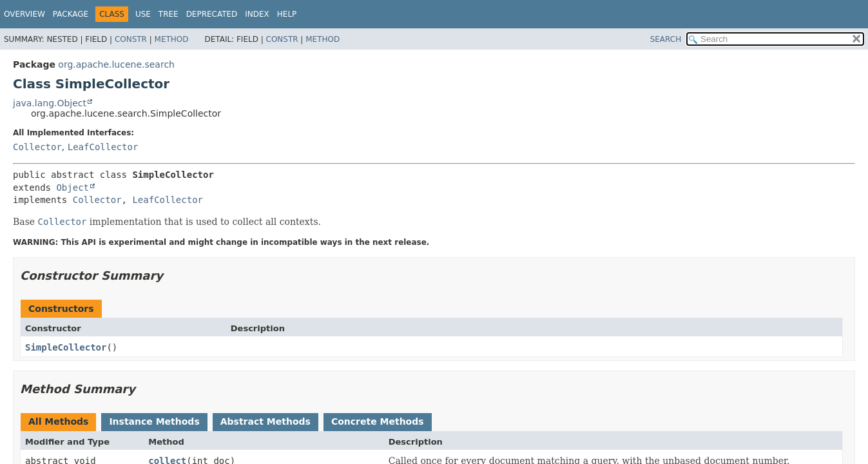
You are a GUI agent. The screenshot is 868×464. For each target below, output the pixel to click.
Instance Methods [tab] (154, 421)
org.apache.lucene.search (116, 64)
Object (72, 188)
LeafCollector (103, 147)
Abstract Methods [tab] (265, 421)
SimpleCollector (66, 347)
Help (287, 14)
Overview (24, 14)
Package (71, 14)
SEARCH (666, 39)
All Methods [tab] (58, 421)
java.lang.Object (50, 103)
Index (257, 14)
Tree (169, 14)
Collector (37, 147)
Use (143, 14)
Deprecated (212, 14)
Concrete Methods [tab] (378, 421)
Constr (131, 39)
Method (172, 39)
